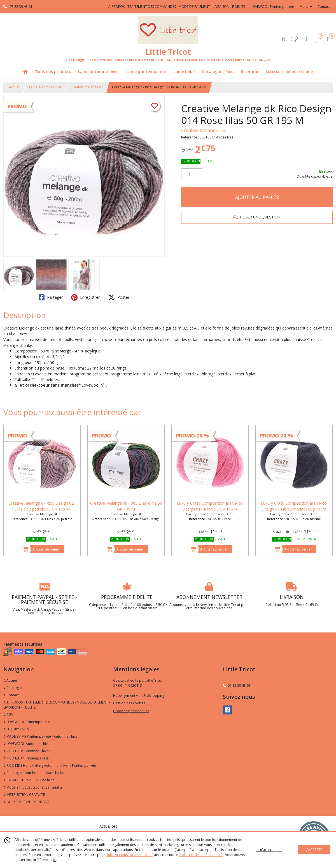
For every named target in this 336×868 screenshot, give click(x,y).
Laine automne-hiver (45, 87)
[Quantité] (192, 174)
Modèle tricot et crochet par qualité (33, 787)
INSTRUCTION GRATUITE (24, 795)
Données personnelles (131, 711)
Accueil (15, 87)
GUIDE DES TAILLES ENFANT (26, 802)
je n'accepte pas (269, 850)
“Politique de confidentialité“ (201, 855)
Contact (324, 7)
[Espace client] (306, 39)
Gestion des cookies (129, 703)
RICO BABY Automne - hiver (27, 751)
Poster (119, 297)
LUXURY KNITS (16, 729)
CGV (8, 715)
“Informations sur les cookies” (130, 855)
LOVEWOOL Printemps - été (27, 722)
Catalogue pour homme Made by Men (35, 773)
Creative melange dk (87, 87)
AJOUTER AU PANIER (257, 197)
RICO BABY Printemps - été (26, 758)
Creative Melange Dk (203, 130)
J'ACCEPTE (314, 850)
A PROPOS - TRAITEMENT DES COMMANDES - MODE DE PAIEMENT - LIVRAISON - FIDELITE (57, 705)
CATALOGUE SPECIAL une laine (29, 780)
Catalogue (13, 688)
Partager (51, 297)
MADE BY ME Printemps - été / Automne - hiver (41, 736)
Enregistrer (85, 297)
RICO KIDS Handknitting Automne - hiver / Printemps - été (50, 765)
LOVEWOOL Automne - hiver (27, 744)
